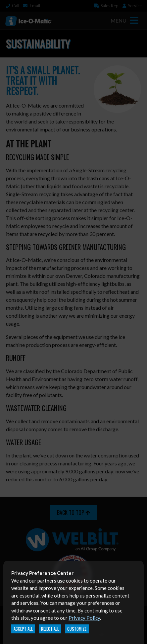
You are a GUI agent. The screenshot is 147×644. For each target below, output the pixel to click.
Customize (77, 629)
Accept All (23, 629)
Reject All (50, 629)
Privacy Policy (84, 618)
